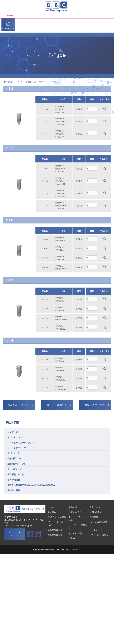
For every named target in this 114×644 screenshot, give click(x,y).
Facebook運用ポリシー (98, 524)
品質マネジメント (77, 512)
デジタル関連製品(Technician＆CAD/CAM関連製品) (31, 485)
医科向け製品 (14, 490)
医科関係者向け (55, 535)
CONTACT (8, 29)
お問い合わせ (96, 512)
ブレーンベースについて (57, 524)
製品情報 (73, 507)
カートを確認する (57, 405)
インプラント (43, 82)
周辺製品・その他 (16, 474)
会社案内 (52, 512)
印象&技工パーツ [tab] (15, 458)
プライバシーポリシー (99, 537)
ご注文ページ (31, 82)
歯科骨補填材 (14, 480)
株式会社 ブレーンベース (13, 82)
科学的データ (75, 538)
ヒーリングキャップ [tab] (17, 448)
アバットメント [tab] (15, 437)
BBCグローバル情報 (57, 517)
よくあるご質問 (76, 533)
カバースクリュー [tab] (16, 453)
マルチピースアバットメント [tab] (21, 443)
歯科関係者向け (55, 530)
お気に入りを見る (95, 405)
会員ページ (95, 507)
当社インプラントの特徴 (78, 519)
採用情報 (94, 517)
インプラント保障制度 (78, 527)
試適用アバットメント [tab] (18, 464)
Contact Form (15, 534)
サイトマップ (96, 530)
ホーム (51, 507)
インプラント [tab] (14, 432)
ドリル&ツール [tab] (14, 469)
